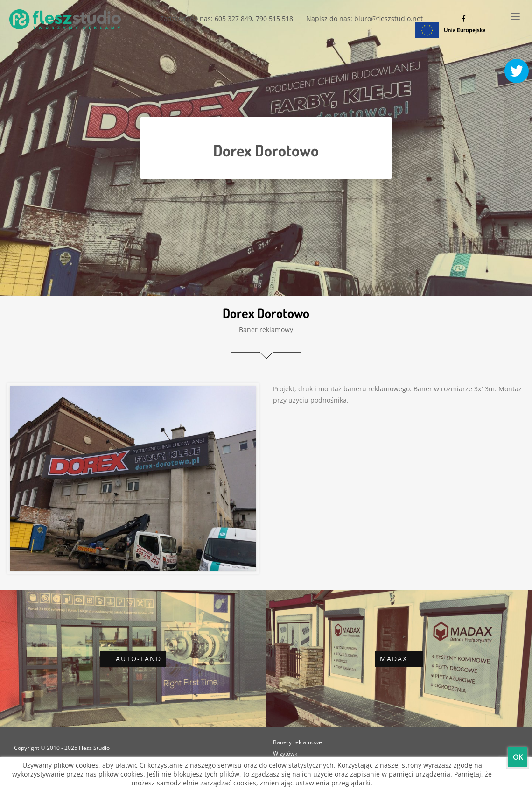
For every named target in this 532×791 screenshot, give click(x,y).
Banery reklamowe (297, 742)
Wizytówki (286, 753)
